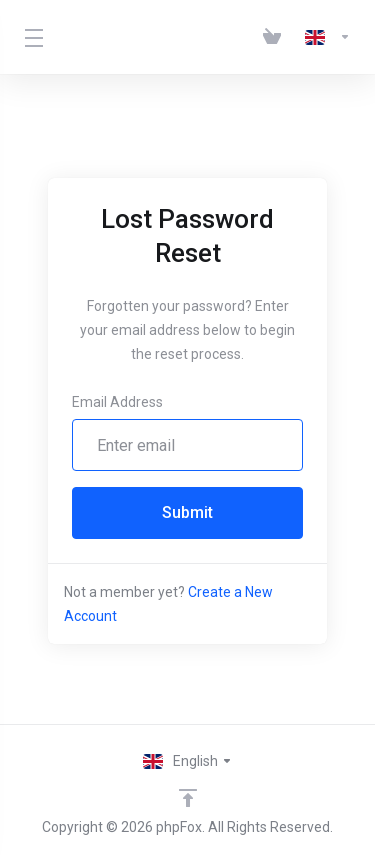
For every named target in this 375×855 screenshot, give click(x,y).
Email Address (117, 402)
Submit (187, 512)
